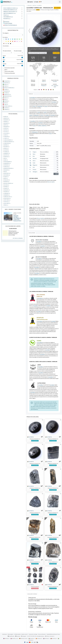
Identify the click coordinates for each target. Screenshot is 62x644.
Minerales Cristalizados (10, 12)
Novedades (6, 22)
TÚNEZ (6, 104)
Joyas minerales (8, 17)
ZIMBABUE (7, 109)
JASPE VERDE (7, 203)
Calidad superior (8, 23)
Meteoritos (7, 19)
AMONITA (6, 122)
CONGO (6, 86)
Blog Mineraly (11, 636)
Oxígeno (35, 152)
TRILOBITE (7, 192)
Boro (34, 156)
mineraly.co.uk (14, 638)
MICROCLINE (7, 173)
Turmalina (55, 81)
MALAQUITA (7, 170)
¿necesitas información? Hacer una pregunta (38, 53)
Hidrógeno (35, 172)
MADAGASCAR (8, 96)
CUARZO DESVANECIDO (9, 142)
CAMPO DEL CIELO (8, 197)
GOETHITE (7, 155)
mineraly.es (39, 638)
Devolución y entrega (33, 634)
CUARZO (6, 138)
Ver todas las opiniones (18, 238)
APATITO (6, 125)
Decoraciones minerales (10, 10)
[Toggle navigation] (60, 2)
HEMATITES (7, 157)
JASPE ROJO (7, 202)
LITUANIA (7, 93)
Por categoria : (6, 33)
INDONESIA (7, 91)
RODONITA (7, 182)
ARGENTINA (7, 83)
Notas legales (10, 634)
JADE (5, 158)
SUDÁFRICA (7, 108)
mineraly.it (32, 638)
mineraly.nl (46, 638)
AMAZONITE (7, 120)
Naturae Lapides (51, 182)
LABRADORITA (7, 163)
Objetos (34, 5)
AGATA (6, 117)
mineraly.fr (6, 638)
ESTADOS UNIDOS (8, 106)
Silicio (34, 154)
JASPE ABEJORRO (8, 162)
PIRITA (6, 178)
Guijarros (39, 5)
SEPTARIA (6, 187)
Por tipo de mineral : (7, 51)
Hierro (34, 161)
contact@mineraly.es (40, 636)
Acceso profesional (42, 634)
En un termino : (6, 46)
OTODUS (6, 177)
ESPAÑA (6, 89)
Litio (34, 167)
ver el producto (35, 441)
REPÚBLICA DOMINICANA (9, 88)
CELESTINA (7, 133)
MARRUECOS (8, 94)
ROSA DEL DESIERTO (8, 183)
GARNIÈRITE (7, 153)
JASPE (6, 160)
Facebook (18, 636)
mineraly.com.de (23, 638)
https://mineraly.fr (51, 636)
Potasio (34, 169)
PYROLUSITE (7, 180)
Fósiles (6, 15)
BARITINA (6, 130)
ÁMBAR (6, 205)
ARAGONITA (7, 127)
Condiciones (4, 634)
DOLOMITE (7, 147)
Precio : (4, 56)
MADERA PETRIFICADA (9, 168)
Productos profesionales (10, 25)
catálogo (29, 5)
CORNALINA (7, 137)
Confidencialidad (17, 634)
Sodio (34, 163)
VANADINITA (7, 195)
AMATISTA (7, 118)
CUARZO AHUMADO (8, 140)
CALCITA (6, 132)
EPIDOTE (6, 148)
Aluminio (35, 158)
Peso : (4, 60)
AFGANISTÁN (7, 81)
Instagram (24, 636)
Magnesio (35, 165)
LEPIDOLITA (7, 167)
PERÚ (6, 99)
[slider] (4, 57)
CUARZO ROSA (7, 143)
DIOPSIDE (6, 145)
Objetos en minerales (10, 13)
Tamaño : (5, 64)
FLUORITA (6, 152)
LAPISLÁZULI (7, 165)
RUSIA (6, 103)
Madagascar (44, 86)
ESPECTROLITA (7, 198)
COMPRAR (57, 8)
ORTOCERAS (7, 175)
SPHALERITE (7, 190)
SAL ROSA (6, 185)
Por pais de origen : (18, 51)
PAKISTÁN (7, 101)
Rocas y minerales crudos (11, 8)
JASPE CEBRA (7, 200)
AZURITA (6, 128)
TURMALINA (7, 193)
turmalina (30, 437)
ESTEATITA (6, 150)
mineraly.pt (54, 638)
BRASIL (6, 84)
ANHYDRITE (7, 123)
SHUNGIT (6, 188)
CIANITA (6, 135)
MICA (5, 172)
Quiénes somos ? (25, 634)
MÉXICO (6, 98)
